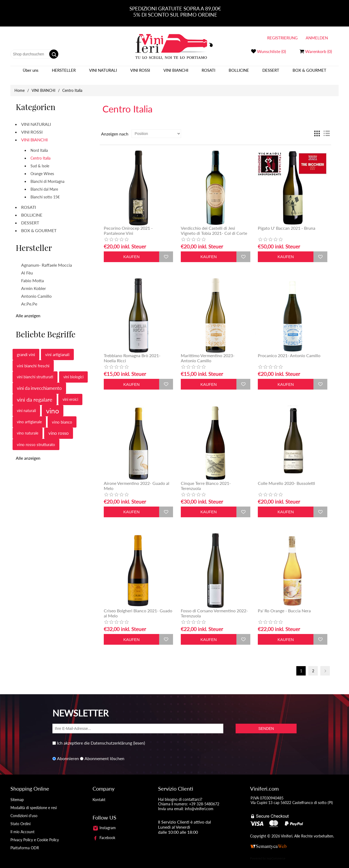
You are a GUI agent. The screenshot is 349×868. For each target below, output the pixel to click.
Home (20, 85)
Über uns (31, 73)
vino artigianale (29, 416)
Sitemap (17, 794)
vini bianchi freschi (33, 360)
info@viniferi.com (199, 803)
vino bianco (62, 417)
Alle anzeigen (28, 310)
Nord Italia (39, 145)
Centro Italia (41, 153)
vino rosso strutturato (36, 439)
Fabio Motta (32, 275)
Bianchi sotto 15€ (45, 192)
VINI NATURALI (103, 73)
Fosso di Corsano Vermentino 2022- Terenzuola (214, 608)
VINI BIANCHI (176, 73)
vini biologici (73, 371)
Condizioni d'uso (24, 810)
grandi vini (26, 349)
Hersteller (64, 73)
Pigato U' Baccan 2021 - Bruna (287, 223)
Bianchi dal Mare (44, 184)
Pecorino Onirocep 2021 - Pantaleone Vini (128, 225)
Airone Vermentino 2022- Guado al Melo (137, 480)
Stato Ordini (20, 818)
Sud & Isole (40, 161)
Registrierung (282, 38)
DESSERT (271, 73)
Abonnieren (68, 753)
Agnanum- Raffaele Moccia (47, 260)
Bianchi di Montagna (47, 176)
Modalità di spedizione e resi (34, 802)
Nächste (325, 665)
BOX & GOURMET (309, 73)
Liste (327, 128)
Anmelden (317, 38)
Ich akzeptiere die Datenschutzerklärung (95, 737)
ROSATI (208, 73)
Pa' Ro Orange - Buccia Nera (284, 605)
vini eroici (70, 394)
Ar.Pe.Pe (29, 298)
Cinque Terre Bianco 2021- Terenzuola (206, 480)
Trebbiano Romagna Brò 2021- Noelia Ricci (132, 353)
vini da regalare (35, 394)
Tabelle (317, 128)
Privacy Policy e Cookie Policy (35, 834)
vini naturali (26, 405)
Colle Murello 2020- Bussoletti (286, 478)
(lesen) (139, 737)
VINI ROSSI (140, 73)
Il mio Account (22, 826)
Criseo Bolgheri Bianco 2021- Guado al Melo (138, 608)
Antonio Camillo (36, 291)
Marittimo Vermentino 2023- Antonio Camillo (208, 353)
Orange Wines (42, 168)
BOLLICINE (239, 73)
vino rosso (59, 428)
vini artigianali (57, 349)
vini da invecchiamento (39, 383)
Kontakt (99, 794)
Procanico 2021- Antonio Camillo (289, 350)
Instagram (104, 822)
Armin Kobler (34, 283)
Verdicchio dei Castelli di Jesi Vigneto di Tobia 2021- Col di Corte (214, 225)
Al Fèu (27, 267)
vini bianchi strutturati (35, 371)
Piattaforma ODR (25, 842)
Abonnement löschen (104, 753)
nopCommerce (276, 853)
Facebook (104, 832)
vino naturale (28, 428)
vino (53, 405)
